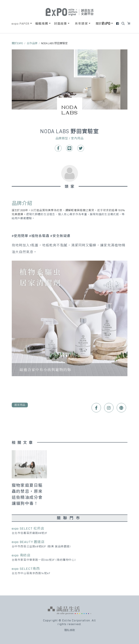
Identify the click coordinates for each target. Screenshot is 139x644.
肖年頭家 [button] (81, 24)
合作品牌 (32, 43)
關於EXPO (17, 43)
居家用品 (20, 405)
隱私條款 (70, 630)
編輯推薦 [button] (42, 24)
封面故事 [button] (61, 24)
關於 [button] (103, 23)
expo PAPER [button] (20, 24)
